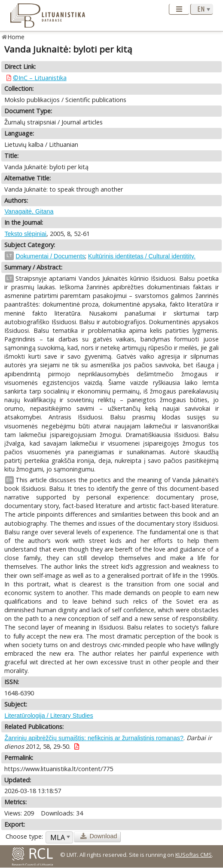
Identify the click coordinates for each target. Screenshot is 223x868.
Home (16, 37)
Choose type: (24, 836)
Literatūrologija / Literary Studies (49, 716)
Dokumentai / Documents (50, 256)
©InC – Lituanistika (40, 78)
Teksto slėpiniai (25, 234)
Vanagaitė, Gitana (29, 211)
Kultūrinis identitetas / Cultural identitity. (142, 256)
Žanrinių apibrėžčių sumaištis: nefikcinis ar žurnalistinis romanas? (94, 738)
